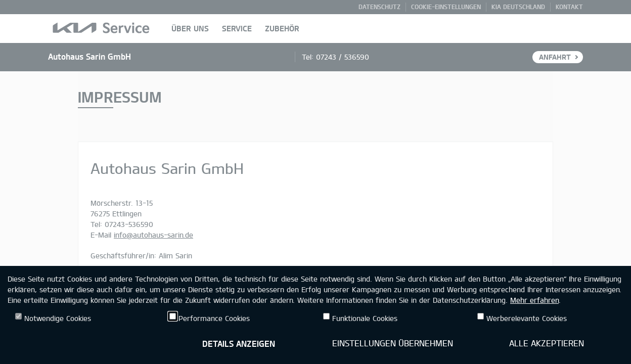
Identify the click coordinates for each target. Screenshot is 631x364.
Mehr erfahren (534, 300)
